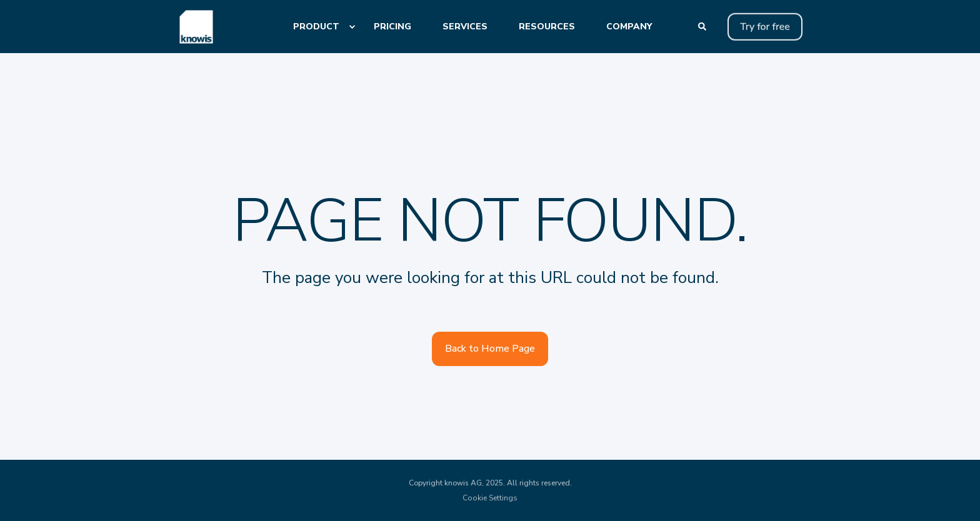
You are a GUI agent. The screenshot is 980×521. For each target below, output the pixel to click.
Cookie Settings (490, 498)
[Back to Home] (196, 27)
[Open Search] (703, 26)
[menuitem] (352, 27)
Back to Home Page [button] (490, 349)
